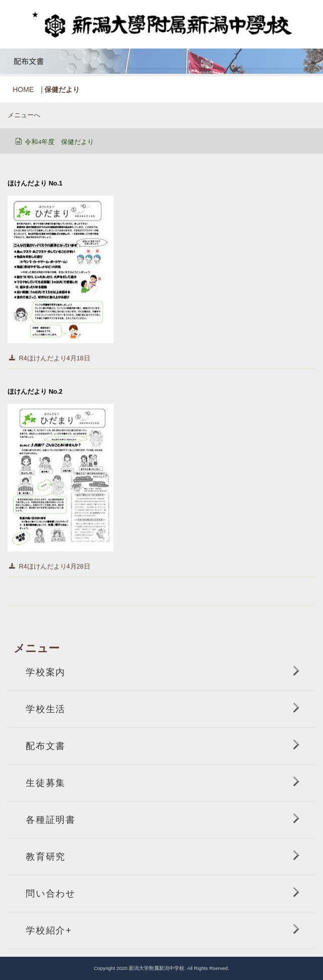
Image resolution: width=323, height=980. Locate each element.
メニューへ (24, 115)
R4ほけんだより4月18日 (55, 358)
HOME (23, 89)
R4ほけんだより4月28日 (55, 567)
